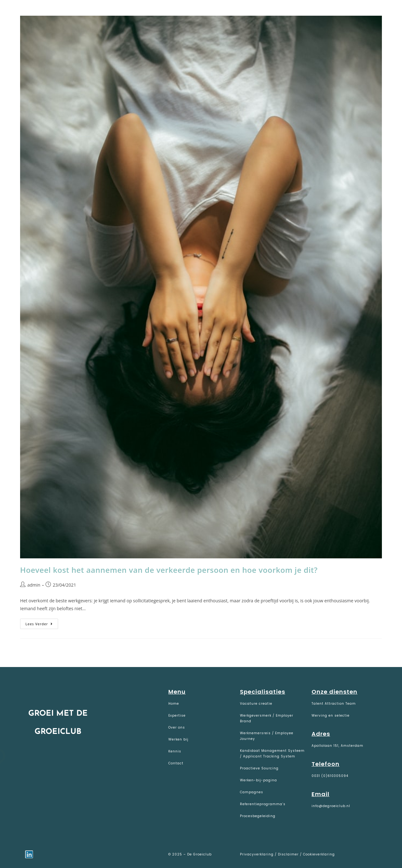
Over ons (177, 727)
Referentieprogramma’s (263, 804)
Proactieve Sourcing (259, 768)
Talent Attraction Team (334, 704)
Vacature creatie (256, 704)
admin (34, 585)
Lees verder (42, 622)
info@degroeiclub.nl (331, 806)
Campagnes (252, 792)
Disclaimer (288, 854)
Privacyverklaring (257, 854)
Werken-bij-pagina (258, 780)
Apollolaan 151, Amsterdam (337, 746)
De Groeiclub (44, 13)
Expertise (177, 716)
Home (174, 704)
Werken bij (178, 739)
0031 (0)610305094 (330, 776)
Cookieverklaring (319, 854)
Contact (176, 763)
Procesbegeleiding (258, 816)
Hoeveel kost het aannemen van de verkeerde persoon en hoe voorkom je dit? (169, 570)
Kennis (175, 751)
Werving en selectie (331, 716)
